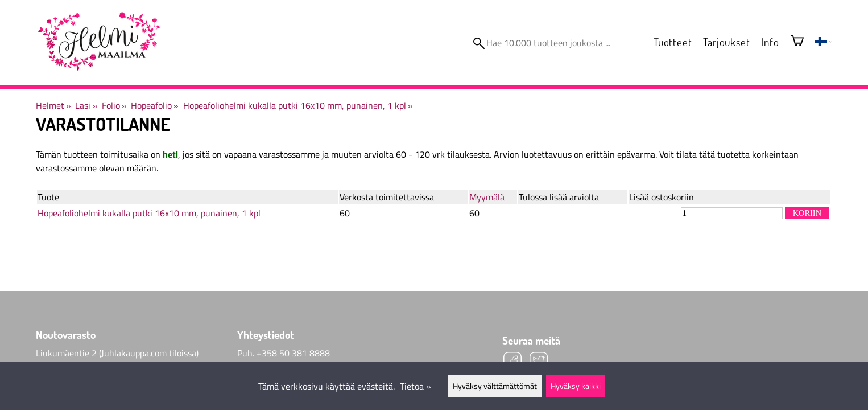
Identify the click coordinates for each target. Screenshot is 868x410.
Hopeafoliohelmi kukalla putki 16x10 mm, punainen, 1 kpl (298, 105)
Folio (114, 105)
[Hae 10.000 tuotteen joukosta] (557, 43)
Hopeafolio (155, 105)
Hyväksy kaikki (576, 386)
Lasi (86, 105)
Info (770, 42)
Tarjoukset (726, 42)
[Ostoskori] (797, 42)
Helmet (53, 105)
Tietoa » (416, 386)
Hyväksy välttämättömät (495, 386)
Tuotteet (673, 42)
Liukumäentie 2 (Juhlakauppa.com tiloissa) (117, 353)
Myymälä (487, 197)
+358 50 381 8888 (293, 353)
